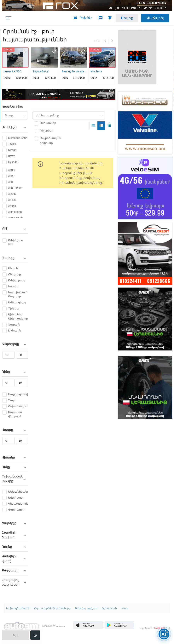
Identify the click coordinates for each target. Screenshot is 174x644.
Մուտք (127, 18)
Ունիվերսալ (17, 280)
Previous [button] (105, 41)
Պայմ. (12, 400)
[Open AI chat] (164, 634)
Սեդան (13, 268)
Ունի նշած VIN (16, 242)
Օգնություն (109, 608)
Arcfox (12, 206)
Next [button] (112, 41)
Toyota (12, 144)
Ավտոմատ (16, 498)
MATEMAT (160, 628)
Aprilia (12, 200)
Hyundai (13, 162)
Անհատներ (48, 123)
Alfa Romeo (15, 188)
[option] (15, 66)
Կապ (125, 608)
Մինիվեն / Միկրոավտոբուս (18, 316)
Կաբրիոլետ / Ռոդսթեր (17, 294)
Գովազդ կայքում (86, 608)
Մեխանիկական (18, 492)
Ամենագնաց (17, 302)
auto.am (34, 18)
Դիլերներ (46, 131)
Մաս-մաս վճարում (15, 414)
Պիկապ (14, 308)
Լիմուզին (15, 331)
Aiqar (11, 176)
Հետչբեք (14, 274)
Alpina (12, 194)
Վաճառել (155, 18)
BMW (11, 156)
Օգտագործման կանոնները (52, 608)
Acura (12, 170)
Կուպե (13, 286)
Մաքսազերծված (18, 394)
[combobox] (15, 115)
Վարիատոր (17, 510)
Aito (10, 182)
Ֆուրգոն (14, 325)
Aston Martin (16, 218)
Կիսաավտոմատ (18, 504)
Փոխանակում (18, 406)
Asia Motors (15, 212)
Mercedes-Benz (18, 138)
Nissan (12, 150)
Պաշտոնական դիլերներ (50, 140)
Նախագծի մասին (18, 608)
